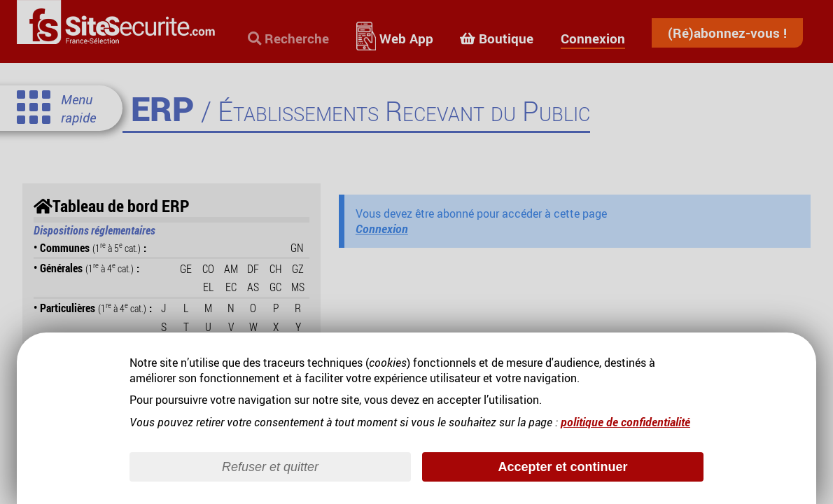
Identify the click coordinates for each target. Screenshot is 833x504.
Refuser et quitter (270, 467)
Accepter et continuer (562, 467)
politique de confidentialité (625, 422)
